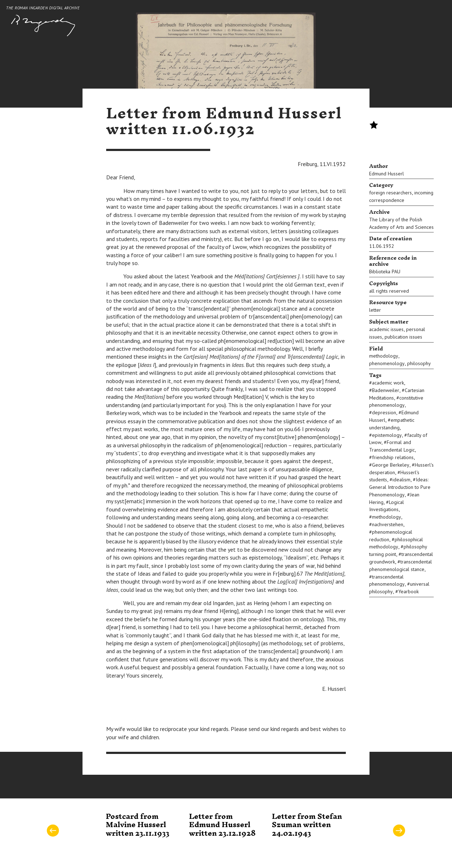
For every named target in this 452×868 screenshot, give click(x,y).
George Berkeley (391, 465)
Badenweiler (386, 390)
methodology (384, 356)
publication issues (403, 337)
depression (384, 412)
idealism (401, 480)
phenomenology (387, 363)
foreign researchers (390, 193)
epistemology (387, 435)
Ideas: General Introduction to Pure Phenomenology (400, 487)
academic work (388, 383)
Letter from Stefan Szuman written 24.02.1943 (307, 825)
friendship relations (393, 457)
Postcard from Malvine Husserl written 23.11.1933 (138, 825)
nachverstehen (388, 524)
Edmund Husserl (387, 174)
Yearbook (408, 591)
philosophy (419, 363)
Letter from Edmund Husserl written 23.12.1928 (222, 825)
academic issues (386, 329)
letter (375, 310)
